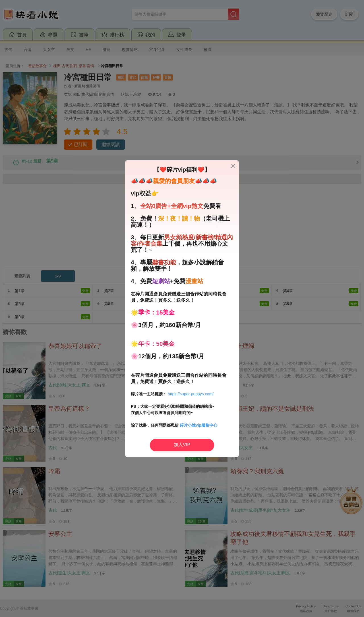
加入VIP (182, 445)
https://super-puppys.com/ (191, 394)
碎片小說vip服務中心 (198, 425)
